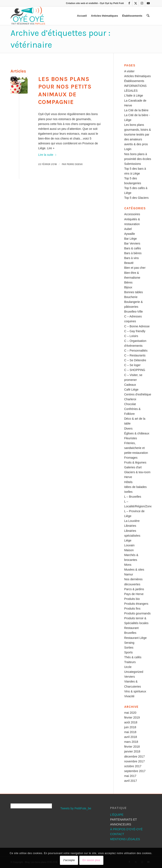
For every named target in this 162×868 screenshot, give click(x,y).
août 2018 (131, 722)
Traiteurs (130, 662)
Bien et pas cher (135, 268)
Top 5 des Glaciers (136, 198)
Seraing (129, 643)
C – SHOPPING (135, 370)
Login (128, 149)
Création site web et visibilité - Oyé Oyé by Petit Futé (95, 3)
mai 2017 (130, 776)
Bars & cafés (133, 248)
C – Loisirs (131, 336)
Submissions (133, 164)
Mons (128, 565)
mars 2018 (131, 742)
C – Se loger (132, 365)
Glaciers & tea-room (137, 472)
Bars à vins (132, 258)
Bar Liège (131, 239)
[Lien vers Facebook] (129, 3)
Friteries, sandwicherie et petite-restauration (136, 448)
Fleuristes (131, 438)
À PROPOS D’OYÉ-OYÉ (126, 829)
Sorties (129, 648)
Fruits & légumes (135, 462)
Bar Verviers (132, 243)
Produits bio (132, 599)
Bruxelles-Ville (134, 312)
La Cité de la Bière (136, 110)
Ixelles (128, 492)
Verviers (130, 677)
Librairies (130, 526)
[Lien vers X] (136, 3)
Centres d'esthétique (138, 394)
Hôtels (128, 482)
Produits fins (132, 609)
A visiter (129, 71)
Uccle (128, 667)
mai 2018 (130, 732)
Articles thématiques (138, 76)
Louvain (129, 545)
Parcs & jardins (134, 589)
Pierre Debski (75, 164)
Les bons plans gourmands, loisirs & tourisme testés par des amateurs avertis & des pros (138, 134)
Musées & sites (134, 570)
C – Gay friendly (135, 331)
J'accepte (69, 860)
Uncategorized (134, 672)
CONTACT (117, 834)
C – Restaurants (135, 355)
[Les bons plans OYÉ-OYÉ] (28, 16)
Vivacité (129, 696)
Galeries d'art (133, 467)
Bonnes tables (134, 292)
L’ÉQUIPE (117, 815)
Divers (128, 429)
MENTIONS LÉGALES (125, 839)
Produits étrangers (136, 604)
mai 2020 (130, 713)
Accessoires (132, 214)
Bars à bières (133, 253)
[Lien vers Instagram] (142, 3)
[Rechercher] (148, 16)
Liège (128, 540)
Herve (128, 477)
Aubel (128, 229)
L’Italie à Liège (134, 95)
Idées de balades (136, 487)
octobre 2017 (133, 766)
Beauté (129, 263)
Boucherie (131, 297)
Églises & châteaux (137, 433)
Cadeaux (130, 385)
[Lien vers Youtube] (148, 3)
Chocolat (130, 404)
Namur (129, 574)
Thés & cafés (133, 657)
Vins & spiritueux (135, 691)
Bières (128, 282)
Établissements (134, 81)
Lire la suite (47, 155)
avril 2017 (131, 781)
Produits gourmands (137, 613)
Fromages (131, 458)
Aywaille (130, 234)
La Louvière (132, 521)
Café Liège (131, 390)
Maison (129, 550)
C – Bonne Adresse (137, 326)
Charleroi (130, 399)
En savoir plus (91, 860)
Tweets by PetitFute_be (76, 808)
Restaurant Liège (136, 638)
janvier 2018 (132, 751)
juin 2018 (130, 727)
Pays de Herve (134, 594)
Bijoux (128, 287)
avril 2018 (131, 737)
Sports (128, 652)
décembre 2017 (134, 756)
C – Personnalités (136, 351)
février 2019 (132, 718)
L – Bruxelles (133, 497)
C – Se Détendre (135, 360)
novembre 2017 (134, 761)
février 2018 (132, 747)
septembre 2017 (135, 771)
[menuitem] (82, 16)
